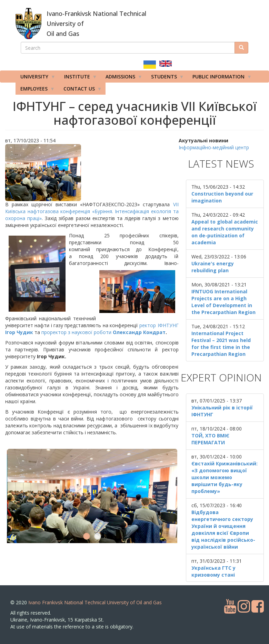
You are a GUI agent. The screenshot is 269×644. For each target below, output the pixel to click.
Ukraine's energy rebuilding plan (213, 267)
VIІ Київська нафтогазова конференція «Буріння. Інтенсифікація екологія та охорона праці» (92, 211)
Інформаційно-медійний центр (214, 147)
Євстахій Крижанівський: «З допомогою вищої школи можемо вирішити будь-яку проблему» (225, 477)
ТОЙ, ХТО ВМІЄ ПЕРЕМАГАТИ (210, 439)
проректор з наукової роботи (103, 332)
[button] (92, 173)
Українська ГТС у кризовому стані (213, 571)
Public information (220, 78)
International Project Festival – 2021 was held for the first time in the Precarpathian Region (221, 344)
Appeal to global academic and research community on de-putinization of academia (225, 232)
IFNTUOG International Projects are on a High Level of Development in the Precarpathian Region (223, 302)
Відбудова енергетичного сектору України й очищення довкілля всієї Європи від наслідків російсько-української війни (223, 529)
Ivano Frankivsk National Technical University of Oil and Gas (95, 602)
